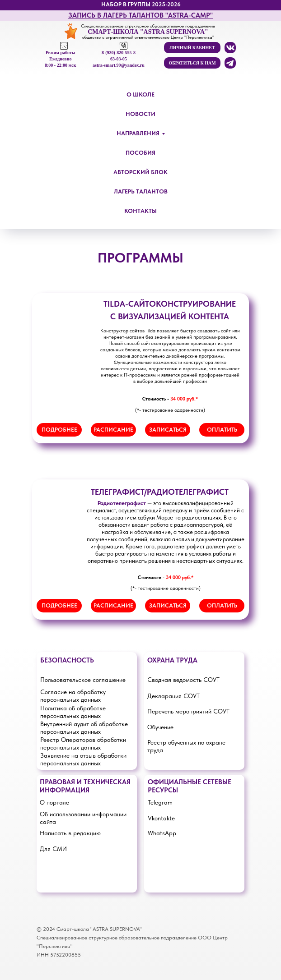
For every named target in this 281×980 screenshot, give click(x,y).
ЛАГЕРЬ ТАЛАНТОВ (141, 191)
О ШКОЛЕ (140, 94)
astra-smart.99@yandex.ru (119, 65)
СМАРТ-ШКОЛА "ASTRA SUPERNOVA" (148, 32)
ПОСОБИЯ (140, 153)
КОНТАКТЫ (140, 211)
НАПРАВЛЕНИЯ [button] (138, 133)
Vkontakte (161, 818)
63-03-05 (119, 59)
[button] (192, 63)
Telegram (160, 802)
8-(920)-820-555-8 (119, 53)
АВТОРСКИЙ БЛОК (140, 172)
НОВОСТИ (140, 114)
